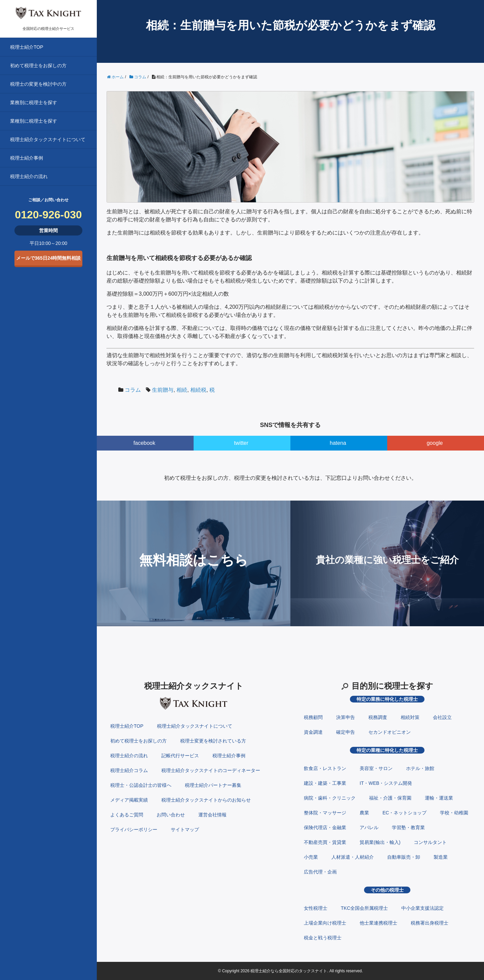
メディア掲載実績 (129, 800)
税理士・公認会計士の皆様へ (141, 785)
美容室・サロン (376, 768)
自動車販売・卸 (404, 857)
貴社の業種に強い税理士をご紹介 (387, 560)
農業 (364, 813)
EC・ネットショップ (405, 813)
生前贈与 (163, 390)
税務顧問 (313, 717)
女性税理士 (316, 908)
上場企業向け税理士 (325, 923)
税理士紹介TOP (27, 47)
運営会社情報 (212, 815)
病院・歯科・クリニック (330, 798)
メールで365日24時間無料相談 (49, 258)
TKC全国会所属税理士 (364, 908)
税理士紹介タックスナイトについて (48, 139)
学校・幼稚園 (454, 813)
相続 (182, 390)
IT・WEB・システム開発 (386, 783)
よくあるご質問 (127, 815)
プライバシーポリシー (134, 829)
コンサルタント (430, 842)
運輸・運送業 (439, 798)
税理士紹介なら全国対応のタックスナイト (289, 971)
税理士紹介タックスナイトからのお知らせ (206, 800)
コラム (133, 390)
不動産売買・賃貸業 (325, 842)
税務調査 (378, 717)
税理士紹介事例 (27, 158)
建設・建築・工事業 (325, 783)
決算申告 (346, 717)
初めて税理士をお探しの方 (38, 66)
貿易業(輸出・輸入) (380, 842)
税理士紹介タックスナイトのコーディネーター (211, 770)
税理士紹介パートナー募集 (213, 785)
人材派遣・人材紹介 (353, 857)
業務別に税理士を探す (34, 102)
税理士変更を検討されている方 (213, 741)
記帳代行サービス (180, 756)
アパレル (369, 827)
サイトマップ (185, 829)
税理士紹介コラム (129, 770)
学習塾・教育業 (408, 827)
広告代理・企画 (320, 872)
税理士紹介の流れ (29, 176)
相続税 (198, 390)
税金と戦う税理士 (323, 938)
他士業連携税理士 (378, 923)
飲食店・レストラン (325, 768)
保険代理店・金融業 (325, 827)
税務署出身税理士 (430, 923)
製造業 (441, 857)
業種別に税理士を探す (34, 121)
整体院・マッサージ (325, 813)
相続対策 (410, 717)
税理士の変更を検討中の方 (38, 84)
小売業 (311, 857)
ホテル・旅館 (420, 768)
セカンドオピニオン (390, 732)
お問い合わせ (171, 815)
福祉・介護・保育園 (390, 798)
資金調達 (313, 732)
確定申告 (346, 732)
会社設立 (442, 717)
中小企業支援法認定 (422, 908)
